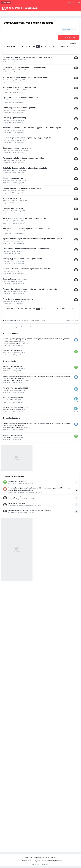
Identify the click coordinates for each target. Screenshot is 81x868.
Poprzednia (11, 46)
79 (26, 46)
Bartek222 (10, 390)
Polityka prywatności (42, 857)
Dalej (62, 46)
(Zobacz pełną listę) (71, 321)
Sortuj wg (73, 44)
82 (38, 46)
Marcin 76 (10, 353)
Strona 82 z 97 (74, 49)
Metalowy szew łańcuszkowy (13, 351)
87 (57, 46)
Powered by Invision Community (40, 864)
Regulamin (29, 857)
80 (30, 46)
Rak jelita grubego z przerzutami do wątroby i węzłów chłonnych (29, 510)
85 (49, 46)
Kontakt (53, 857)
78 (22, 46)
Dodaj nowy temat (69, 37)
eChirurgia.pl (31, 8)
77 (18, 46)
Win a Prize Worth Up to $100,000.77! (16, 388)
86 (53, 46)
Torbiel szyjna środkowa (16, 497)
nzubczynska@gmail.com (15, 343)
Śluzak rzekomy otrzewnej (17, 504)
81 (34, 46)
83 (42, 46)
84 (46, 46)
